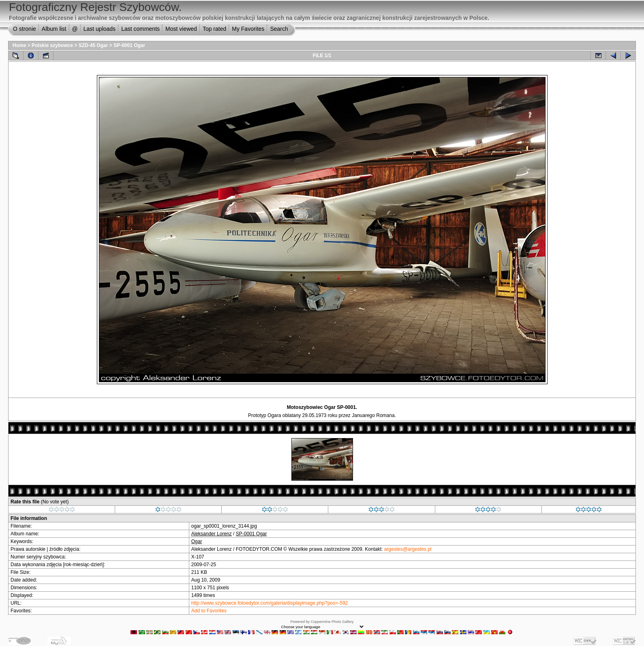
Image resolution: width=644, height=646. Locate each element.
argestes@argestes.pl (408, 549)
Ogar (197, 541)
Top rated (214, 29)
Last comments (140, 29)
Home (19, 45)
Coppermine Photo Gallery (332, 622)
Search (279, 29)
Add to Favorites (209, 611)
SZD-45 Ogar (93, 45)
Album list (54, 29)
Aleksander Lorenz (212, 534)
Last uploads (99, 29)
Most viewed (181, 29)
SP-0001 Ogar (129, 45)
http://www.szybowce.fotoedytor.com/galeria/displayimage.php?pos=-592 (270, 603)
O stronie (25, 29)
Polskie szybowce (52, 45)
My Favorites (248, 29)
